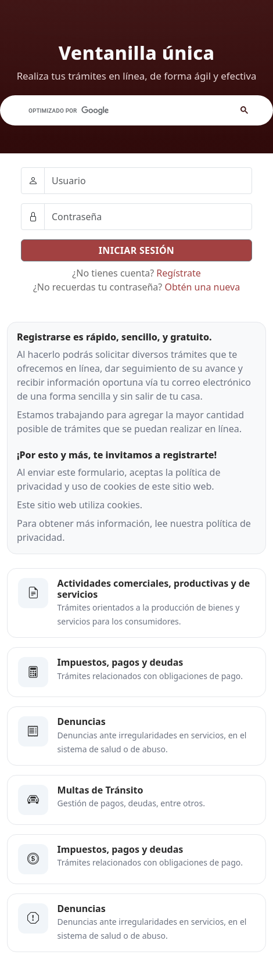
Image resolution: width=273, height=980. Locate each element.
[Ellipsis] (33, 181)
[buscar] (114, 110)
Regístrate (178, 273)
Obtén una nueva (202, 287)
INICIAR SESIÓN (136, 250)
